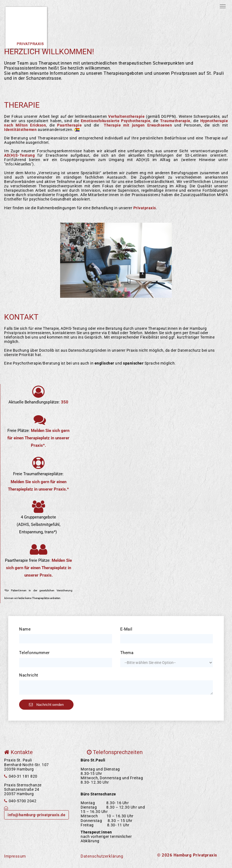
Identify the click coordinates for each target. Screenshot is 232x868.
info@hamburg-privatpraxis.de (36, 815)
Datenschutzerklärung (102, 856)
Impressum (15, 856)
